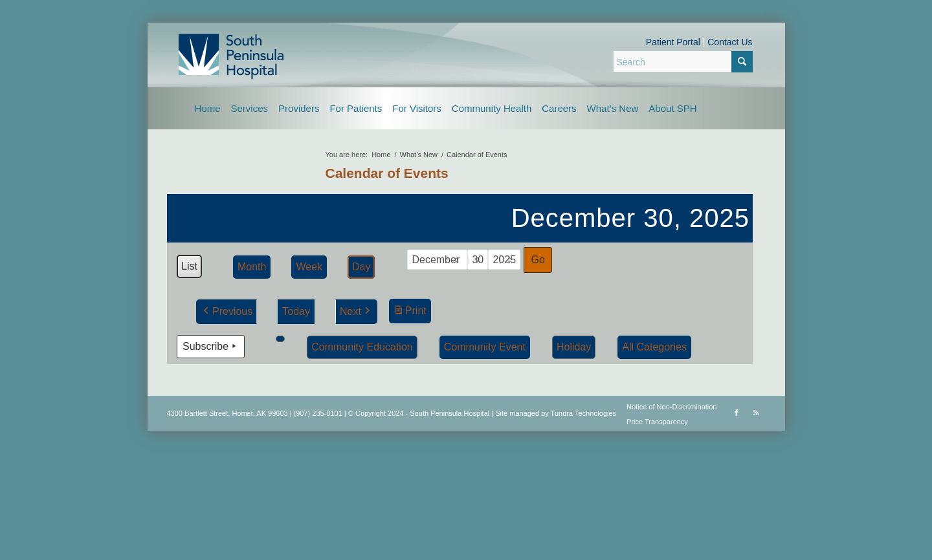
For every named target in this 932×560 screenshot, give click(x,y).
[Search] (683, 61)
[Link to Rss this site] (756, 413)
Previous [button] (227, 312)
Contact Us (730, 42)
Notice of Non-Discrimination (671, 407)
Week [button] (309, 267)
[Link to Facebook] (737, 413)
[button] (280, 338)
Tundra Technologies (584, 413)
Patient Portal (673, 42)
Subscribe (211, 346)
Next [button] (356, 312)
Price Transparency (657, 422)
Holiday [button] (573, 346)
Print (409, 313)
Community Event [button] (484, 346)
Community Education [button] (362, 346)
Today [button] (296, 311)
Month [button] (251, 267)
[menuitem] (208, 108)
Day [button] (361, 267)
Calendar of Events (387, 173)
